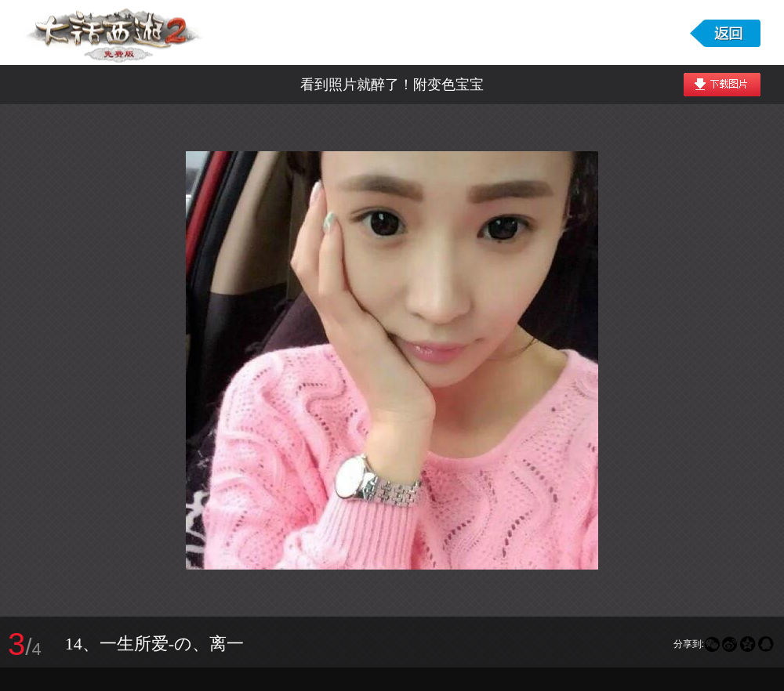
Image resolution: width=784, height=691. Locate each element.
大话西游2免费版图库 (115, 33)
